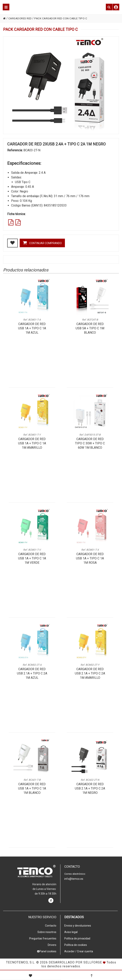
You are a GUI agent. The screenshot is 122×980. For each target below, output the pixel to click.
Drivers (52, 945)
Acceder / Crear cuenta (79, 951)
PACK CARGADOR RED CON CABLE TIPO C (63, 18)
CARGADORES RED (21, 18)
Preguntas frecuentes (43, 938)
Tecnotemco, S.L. (21, 962)
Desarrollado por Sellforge (75, 962)
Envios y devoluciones (78, 926)
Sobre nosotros (47, 932)
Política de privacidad (77, 938)
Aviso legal (71, 932)
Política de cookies (76, 945)
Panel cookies (47, 951)
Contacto (51, 926)
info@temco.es (74, 879)
